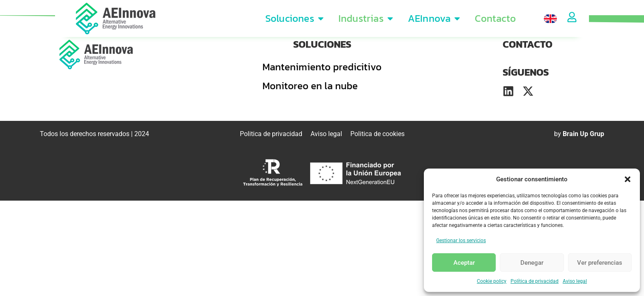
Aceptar (464, 263)
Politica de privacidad (271, 135)
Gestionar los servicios (461, 240)
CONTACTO (528, 44)
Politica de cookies (377, 135)
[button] (628, 179)
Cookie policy (492, 281)
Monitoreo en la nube (310, 86)
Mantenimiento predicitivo (322, 67)
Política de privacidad (535, 281)
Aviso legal (575, 281)
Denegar (532, 263)
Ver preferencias (600, 263)
